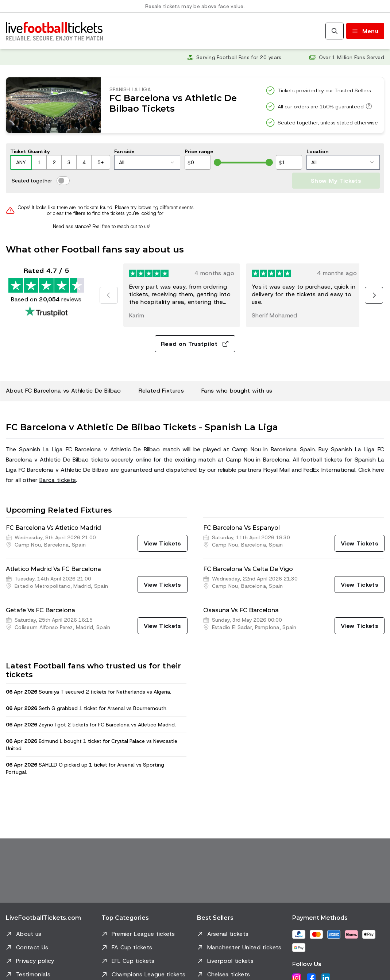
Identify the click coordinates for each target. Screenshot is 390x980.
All (146, 162)
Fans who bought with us (237, 391)
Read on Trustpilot (195, 344)
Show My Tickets (336, 181)
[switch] (63, 181)
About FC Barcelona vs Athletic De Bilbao (63, 391)
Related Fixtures (161, 391)
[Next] (374, 295)
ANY (21, 162)
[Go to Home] (54, 31)
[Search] (335, 31)
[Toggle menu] (365, 31)
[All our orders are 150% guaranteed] (368, 106)
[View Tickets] (163, 543)
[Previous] (109, 295)
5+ (101, 162)
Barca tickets (58, 480)
